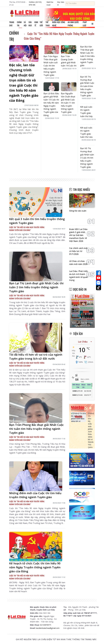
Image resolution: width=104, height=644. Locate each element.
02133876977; (46, 625)
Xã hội (25, 24)
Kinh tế (36, 24)
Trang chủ (12, 24)
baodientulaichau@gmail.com (48, 628)
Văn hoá (30, 24)
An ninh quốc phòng (73, 24)
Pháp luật (85, 24)
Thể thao (48, 24)
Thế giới (41, 24)
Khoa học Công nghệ (59, 24)
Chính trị (19, 24)
